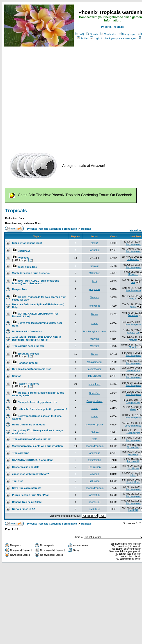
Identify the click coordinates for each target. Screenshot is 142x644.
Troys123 (94, 432)
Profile (82, 38)
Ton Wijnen (94, 467)
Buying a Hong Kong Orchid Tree (32, 369)
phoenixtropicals (133, 244)
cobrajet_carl (133, 333)
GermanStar (133, 447)
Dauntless (133, 315)
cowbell (95, 474)
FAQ (80, 34)
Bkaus (95, 314)
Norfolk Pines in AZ (24, 509)
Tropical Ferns (21, 453)
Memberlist (108, 34)
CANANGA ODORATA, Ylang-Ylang (33, 460)
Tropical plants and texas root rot (32, 439)
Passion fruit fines (28, 384)
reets (94, 439)
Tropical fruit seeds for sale (28, 346)
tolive (133, 475)
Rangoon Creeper (28, 363)
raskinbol (94, 250)
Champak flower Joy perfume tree (38, 402)
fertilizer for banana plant (27, 243)
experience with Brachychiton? (31, 474)
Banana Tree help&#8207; (27, 502)
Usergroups (127, 34)
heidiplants (95, 384)
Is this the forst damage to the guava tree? (42, 409)
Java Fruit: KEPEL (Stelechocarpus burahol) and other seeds (36, 282)
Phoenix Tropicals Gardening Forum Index (52, 229)
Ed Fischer (95, 481)
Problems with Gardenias (27, 331)
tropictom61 (94, 460)
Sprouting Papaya (28, 354)
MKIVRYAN (94, 376)
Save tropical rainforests (27, 488)
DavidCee (94, 393)
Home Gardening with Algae (29, 425)
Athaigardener (95, 362)
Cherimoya (24, 251)
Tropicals (16, 211)
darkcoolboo (133, 259)
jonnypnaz (94, 289)
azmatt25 (95, 495)
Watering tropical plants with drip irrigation (38, 446)
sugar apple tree (27, 267)
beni (95, 281)
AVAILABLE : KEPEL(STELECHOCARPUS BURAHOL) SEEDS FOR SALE (37, 339)
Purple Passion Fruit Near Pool (30, 495)
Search (92, 34)
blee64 (95, 243)
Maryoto (94, 297)
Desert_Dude (133, 482)
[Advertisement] (47, 97)
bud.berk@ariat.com (95, 331)
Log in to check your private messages (113, 38)
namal (133, 307)
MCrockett (94, 273)
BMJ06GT (94, 509)
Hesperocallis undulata (26, 467)
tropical (94, 266)
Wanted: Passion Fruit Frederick (31, 273)
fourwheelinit (94, 369)
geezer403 (94, 502)
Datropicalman (133, 370)
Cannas (17, 376)
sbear (94, 323)
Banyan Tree (19, 289)
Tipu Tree (18, 481)
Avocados (23, 258)
